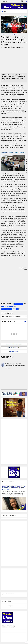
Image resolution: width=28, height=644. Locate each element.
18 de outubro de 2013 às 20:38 (15, 364)
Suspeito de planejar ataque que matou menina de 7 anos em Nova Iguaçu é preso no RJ (14, 488)
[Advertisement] (13, 61)
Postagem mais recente (14, 344)
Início (2, 35)
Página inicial (14, 352)
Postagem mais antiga (14, 348)
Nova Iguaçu (7, 35)
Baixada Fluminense (14, 35)
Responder (8, 369)
